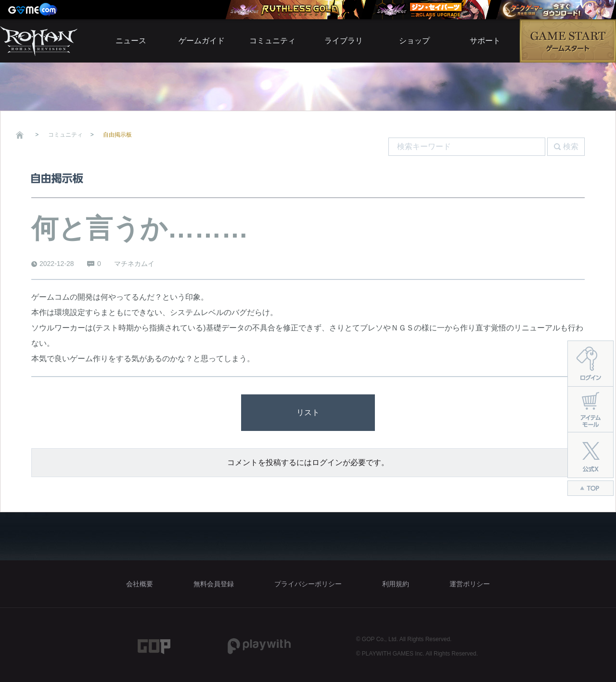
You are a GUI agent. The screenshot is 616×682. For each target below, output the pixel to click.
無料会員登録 (214, 584)
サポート (485, 41)
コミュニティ (272, 41)
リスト (308, 412)
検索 (571, 146)
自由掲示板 (117, 135)
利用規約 (396, 584)
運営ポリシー (470, 584)
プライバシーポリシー (308, 584)
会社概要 (140, 584)
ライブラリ (344, 41)
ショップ (414, 41)
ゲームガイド (202, 41)
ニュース (131, 41)
